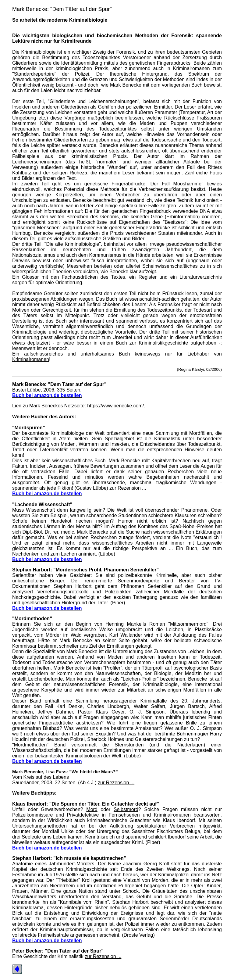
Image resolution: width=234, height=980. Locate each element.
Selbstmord (126, 809)
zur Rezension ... (128, 488)
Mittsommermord (188, 624)
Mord (92, 809)
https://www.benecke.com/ (115, 406)
